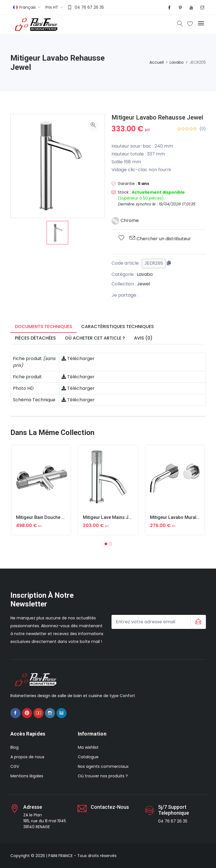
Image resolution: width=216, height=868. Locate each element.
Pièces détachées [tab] (35, 338)
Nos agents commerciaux (103, 766)
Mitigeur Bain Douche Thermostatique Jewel (62, 517)
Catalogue (88, 757)
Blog (14, 747)
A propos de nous (27, 757)
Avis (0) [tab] (143, 338)
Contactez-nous (110, 807)
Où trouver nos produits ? (103, 776)
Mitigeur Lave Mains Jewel (110, 517)
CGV (15, 766)
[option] (57, 233)
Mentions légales (27, 776)
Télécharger (78, 359)
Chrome (125, 220)
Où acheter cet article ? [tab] (95, 338)
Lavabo (177, 62)
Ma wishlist (88, 747)
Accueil (157, 62)
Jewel (144, 284)
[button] (106, 544)
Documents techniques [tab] (44, 327)
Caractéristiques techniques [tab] (118, 327)
